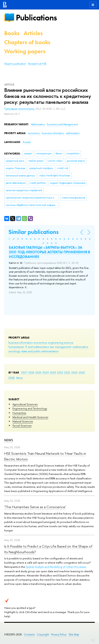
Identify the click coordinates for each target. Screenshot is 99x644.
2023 (53, 372)
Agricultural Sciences (25, 404)
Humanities (19, 413)
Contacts (29, 634)
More (20, 378)
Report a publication (15, 64)
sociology (14, 351)
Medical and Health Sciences (30, 417)
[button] (9, 239)
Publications (36, 18)
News (9, 440)
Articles (33, 33)
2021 (67, 372)
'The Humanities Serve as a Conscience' (35, 507)
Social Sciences (22, 425)
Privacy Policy (59, 634)
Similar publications (33, 232)
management (63, 347)
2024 (46, 372)
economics (40, 343)
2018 (12, 378)
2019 (82, 372)
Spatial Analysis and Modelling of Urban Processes (56, 567)
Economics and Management (62, 124)
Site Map (74, 634)
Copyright (43, 634)
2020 (75, 372)
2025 (38, 372)
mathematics (80, 347)
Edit (93, 640)
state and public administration (40, 351)
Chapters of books (27, 42)
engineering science (61, 343)
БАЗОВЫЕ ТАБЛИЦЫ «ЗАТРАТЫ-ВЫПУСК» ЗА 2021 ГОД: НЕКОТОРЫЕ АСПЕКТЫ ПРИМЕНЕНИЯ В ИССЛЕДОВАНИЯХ (49, 252)
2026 (31, 372)
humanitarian (16, 347)
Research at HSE (37, 64)
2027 (24, 372)
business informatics (20, 343)
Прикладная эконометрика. (20, 109)
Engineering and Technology (30, 408)
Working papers (25, 51)
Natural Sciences (23, 421)
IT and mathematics (37, 347)
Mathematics (38, 124)
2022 (60, 372)
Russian (27, 142)
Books (12, 33)
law (52, 347)
